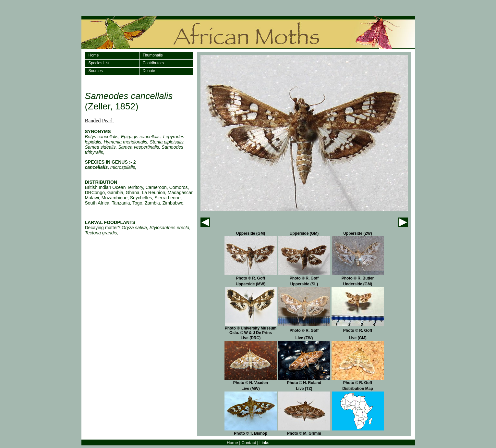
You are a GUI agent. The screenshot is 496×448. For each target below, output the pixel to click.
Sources (96, 71)
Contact (249, 443)
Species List (99, 63)
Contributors (153, 63)
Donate (149, 71)
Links (264, 443)
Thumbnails (153, 55)
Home (94, 55)
